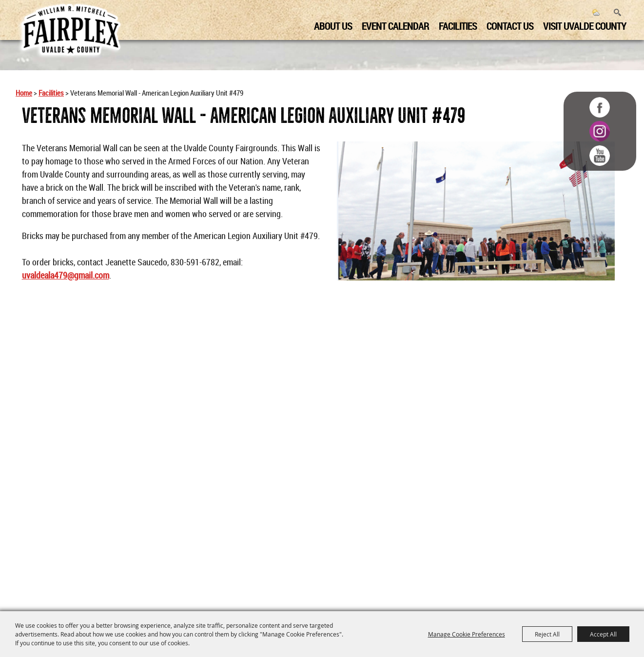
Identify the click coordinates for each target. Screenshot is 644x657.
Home (24, 93)
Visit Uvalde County (581, 25)
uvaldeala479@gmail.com (66, 275)
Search (614, 11)
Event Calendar (392, 25)
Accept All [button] (603, 634)
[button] (476, 211)
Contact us (507, 25)
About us (330, 25)
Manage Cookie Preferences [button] (467, 634)
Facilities (454, 25)
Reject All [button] (547, 634)
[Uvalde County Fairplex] (71, 30)
